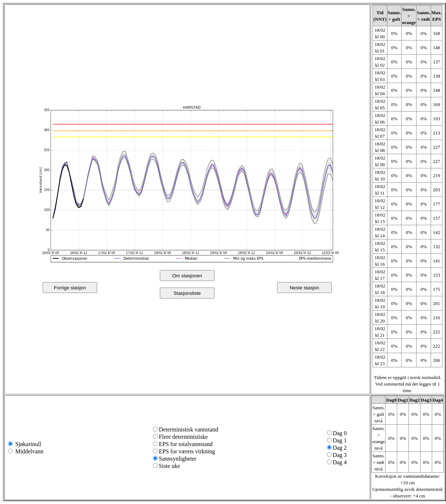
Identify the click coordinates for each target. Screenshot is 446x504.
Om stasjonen (187, 276)
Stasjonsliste (187, 293)
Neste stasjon (305, 288)
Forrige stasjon (70, 288)
